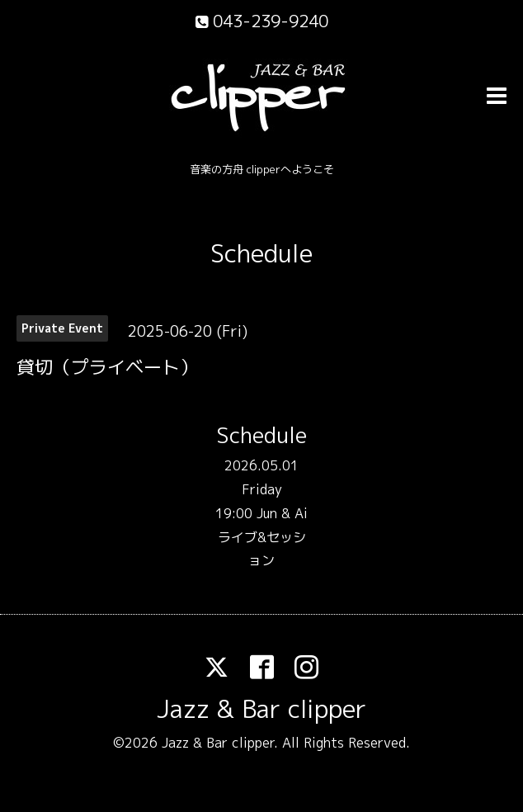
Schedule (261, 253)
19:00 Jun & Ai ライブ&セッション (261, 537)
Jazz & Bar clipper (261, 709)
